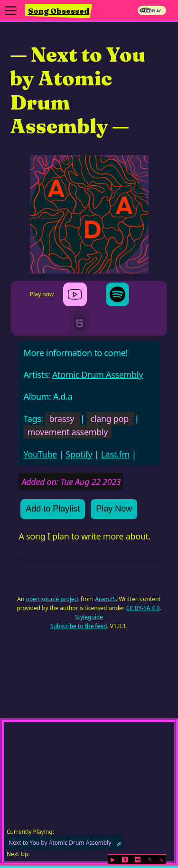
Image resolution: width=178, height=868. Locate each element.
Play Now (114, 509)
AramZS (105, 599)
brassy (61, 419)
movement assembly (67, 432)
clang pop (110, 419)
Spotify (79, 454)
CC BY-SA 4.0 (143, 608)
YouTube (40, 454)
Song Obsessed (59, 11)
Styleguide (89, 617)
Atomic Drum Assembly (98, 375)
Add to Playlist (53, 509)
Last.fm (115, 454)
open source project (53, 599)
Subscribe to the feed (79, 626)
